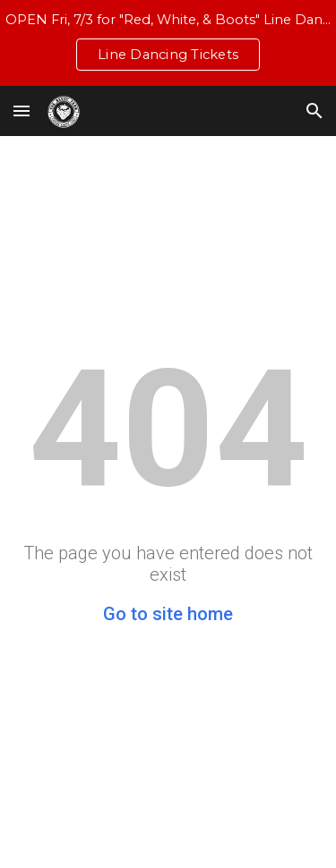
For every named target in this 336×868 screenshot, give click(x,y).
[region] (168, 43)
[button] (22, 111)
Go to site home (168, 614)
